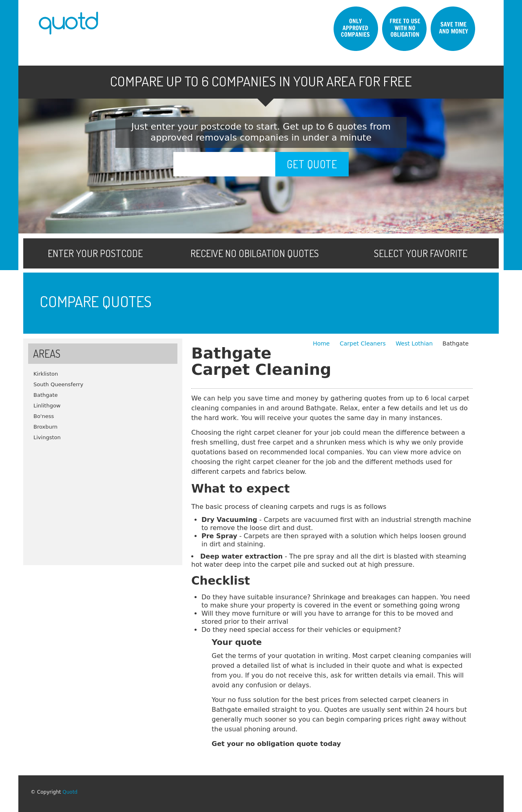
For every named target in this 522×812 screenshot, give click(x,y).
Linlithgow (47, 406)
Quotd (70, 792)
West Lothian (414, 343)
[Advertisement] (103, 500)
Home (322, 343)
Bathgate (46, 395)
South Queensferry (58, 384)
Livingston (47, 437)
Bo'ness (44, 416)
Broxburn (45, 427)
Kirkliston (46, 374)
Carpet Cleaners (364, 343)
